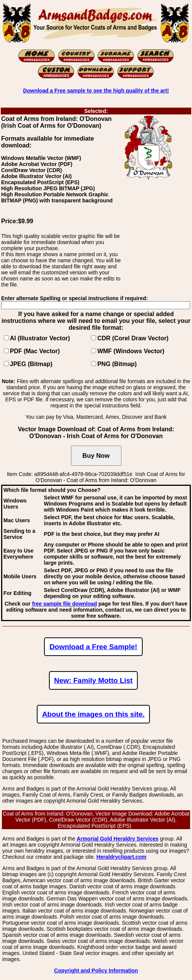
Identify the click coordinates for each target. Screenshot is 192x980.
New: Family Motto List (94, 680)
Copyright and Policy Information (96, 971)
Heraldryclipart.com (121, 857)
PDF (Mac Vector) (35, 351)
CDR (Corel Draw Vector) (133, 338)
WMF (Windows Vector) (131, 351)
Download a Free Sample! (93, 647)
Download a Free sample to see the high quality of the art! (96, 91)
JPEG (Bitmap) (31, 364)
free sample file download (64, 604)
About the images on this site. (93, 714)
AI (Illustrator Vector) (40, 338)
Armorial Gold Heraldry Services (118, 839)
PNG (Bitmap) (117, 364)
